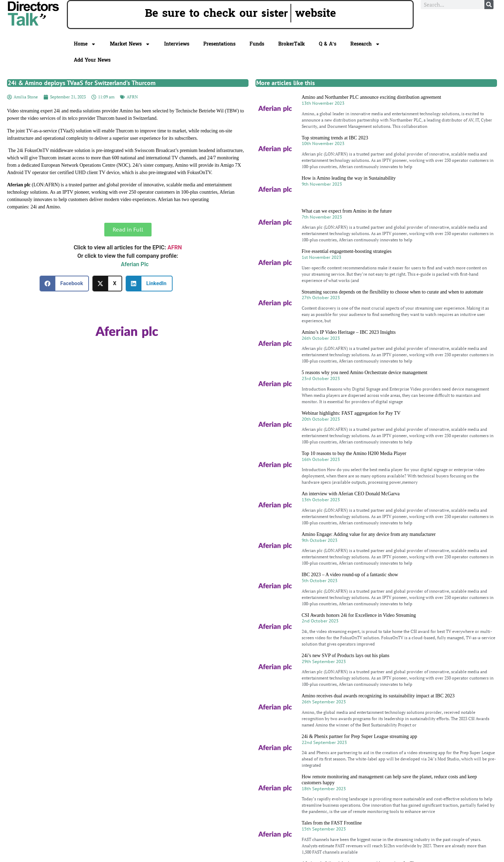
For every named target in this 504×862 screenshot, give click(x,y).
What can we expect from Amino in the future (347, 211)
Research (365, 44)
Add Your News (92, 60)
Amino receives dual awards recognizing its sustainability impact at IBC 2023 (378, 696)
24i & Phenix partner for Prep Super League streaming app (359, 736)
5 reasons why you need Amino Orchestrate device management (365, 373)
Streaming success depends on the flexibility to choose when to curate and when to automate (393, 292)
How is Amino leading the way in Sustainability (349, 178)
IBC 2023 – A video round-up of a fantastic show (350, 575)
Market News (130, 44)
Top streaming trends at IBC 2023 (335, 138)
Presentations (219, 44)
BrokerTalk (292, 44)
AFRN (132, 97)
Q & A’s (328, 44)
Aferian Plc (135, 264)
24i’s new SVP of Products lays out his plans (346, 656)
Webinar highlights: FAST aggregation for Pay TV (351, 413)
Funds (257, 44)
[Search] (489, 5)
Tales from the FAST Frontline (332, 823)
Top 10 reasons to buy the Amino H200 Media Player (354, 453)
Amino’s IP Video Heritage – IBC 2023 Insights (349, 332)
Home (85, 44)
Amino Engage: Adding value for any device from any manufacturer (369, 534)
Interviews (177, 44)
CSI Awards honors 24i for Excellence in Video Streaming (359, 615)
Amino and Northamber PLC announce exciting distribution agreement (372, 97)
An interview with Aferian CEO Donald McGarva (351, 494)
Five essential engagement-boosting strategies (347, 251)
